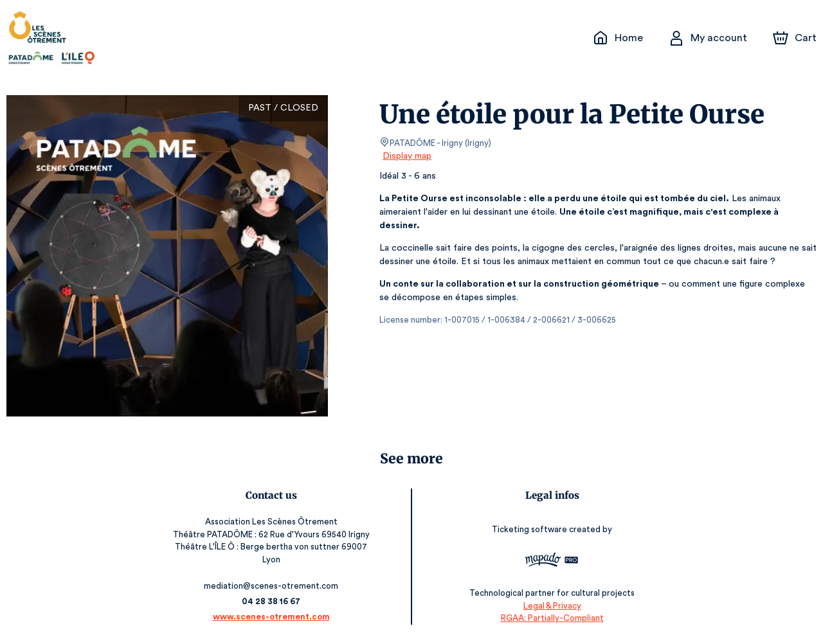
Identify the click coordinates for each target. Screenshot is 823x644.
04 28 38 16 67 (274, 601)
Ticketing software (529, 530)
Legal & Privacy (550, 606)
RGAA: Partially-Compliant (550, 618)
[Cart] (796, 38)
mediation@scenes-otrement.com (274, 586)
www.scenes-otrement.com (273, 617)
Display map (407, 156)
